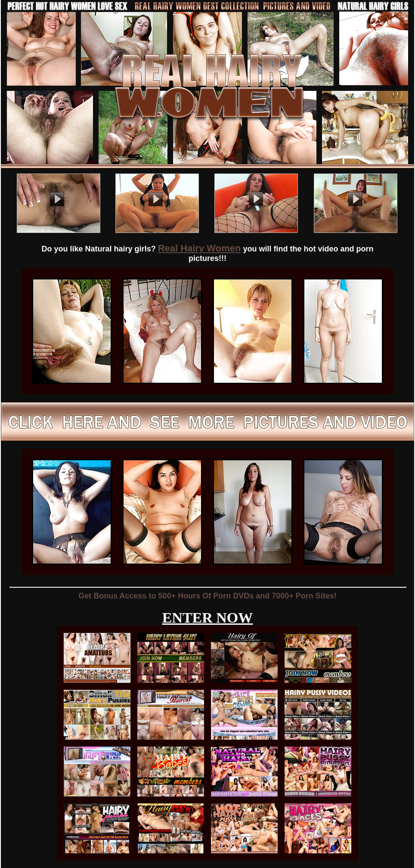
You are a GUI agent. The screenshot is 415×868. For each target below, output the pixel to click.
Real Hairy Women (200, 248)
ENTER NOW (208, 618)
